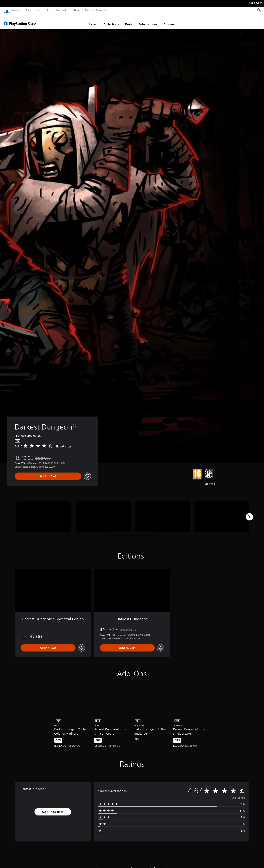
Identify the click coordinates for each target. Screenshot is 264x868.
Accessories (62, 10)
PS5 (27, 10)
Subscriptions (148, 21)
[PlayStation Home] (7, 10)
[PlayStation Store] (21, 20)
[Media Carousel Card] (44, 513)
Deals (129, 21)
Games (16, 10)
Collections (111, 21)
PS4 (36, 10)
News (77, 10)
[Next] (249, 513)
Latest (93, 21)
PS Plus (47, 10)
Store (88, 10)
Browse (169, 21)
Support (101, 10)
